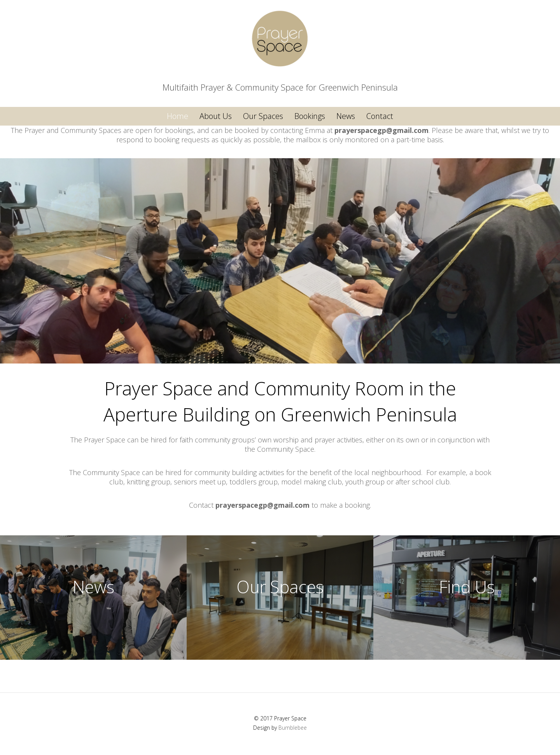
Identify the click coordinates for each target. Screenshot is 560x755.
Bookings (310, 116)
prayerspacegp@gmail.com (381, 130)
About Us (216, 116)
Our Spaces (263, 116)
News (346, 116)
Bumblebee (293, 728)
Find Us (467, 587)
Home (178, 116)
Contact (380, 116)
